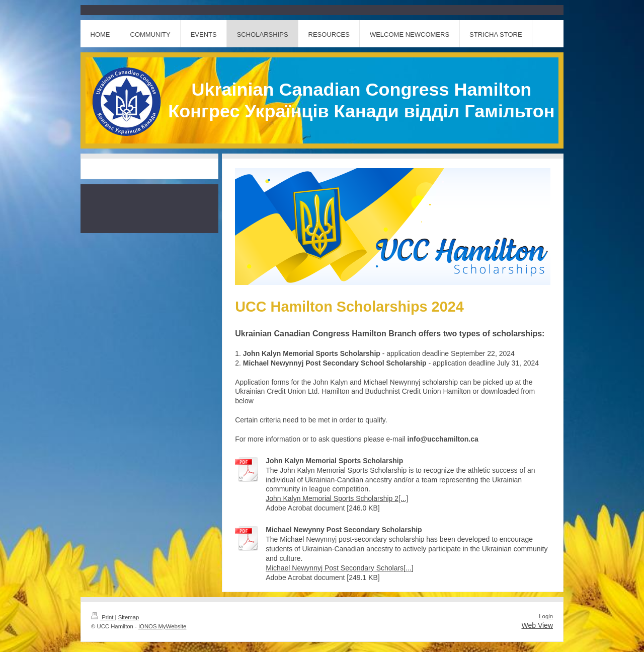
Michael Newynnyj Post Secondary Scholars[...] (339, 568)
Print (103, 617)
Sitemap (129, 617)
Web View (537, 625)
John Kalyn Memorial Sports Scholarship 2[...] (337, 498)
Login (546, 616)
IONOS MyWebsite (162, 626)
